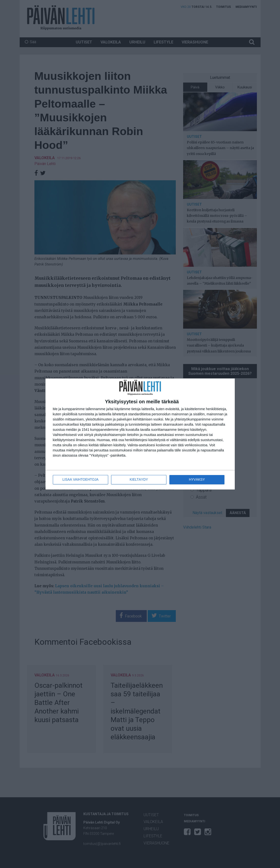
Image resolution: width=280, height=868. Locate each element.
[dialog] (140, 434)
